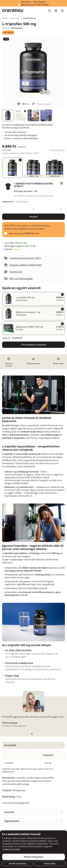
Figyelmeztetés (12, 821)
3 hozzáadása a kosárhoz (34, 345)
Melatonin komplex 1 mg (28, 312)
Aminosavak (15, 18)
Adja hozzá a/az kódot (35, 5)
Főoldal (5, 18)
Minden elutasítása (18, 863)
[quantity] (33, 209)
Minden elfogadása (34, 857)
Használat (9, 812)
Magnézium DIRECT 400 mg (29, 327)
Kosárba (34, 217)
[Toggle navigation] (62, 11)
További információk (11, 849)
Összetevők (10, 745)
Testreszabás (50, 863)
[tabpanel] (33, 774)
